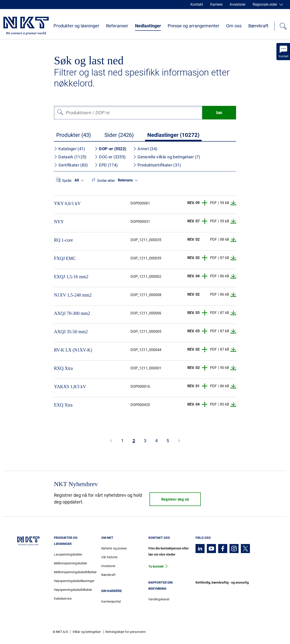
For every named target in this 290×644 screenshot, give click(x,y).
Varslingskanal (159, 599)
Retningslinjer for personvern (126, 632)
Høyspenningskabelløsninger (74, 581)
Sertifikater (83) (71, 165)
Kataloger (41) (69, 149)
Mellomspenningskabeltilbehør (74, 572)
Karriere (216, 4)
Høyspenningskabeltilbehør (73, 590)
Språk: (67, 181)
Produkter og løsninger (76, 26)
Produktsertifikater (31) (157, 165)
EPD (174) (106, 165)
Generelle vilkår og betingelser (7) (167, 157)
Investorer (238, 4)
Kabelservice (63, 599)
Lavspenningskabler (68, 554)
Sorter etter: (106, 181)
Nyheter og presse (114, 548)
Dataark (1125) (70, 157)
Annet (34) (145, 149)
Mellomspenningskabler (71, 563)
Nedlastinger (148, 26)
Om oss (234, 26)
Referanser (117, 26)
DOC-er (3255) (110, 157)
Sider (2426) (119, 135)
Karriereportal (111, 601)
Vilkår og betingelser (87, 632)
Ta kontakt (156, 566)
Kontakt (197, 4)
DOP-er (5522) (110, 149)
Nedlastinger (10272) (173, 135)
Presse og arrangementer (193, 26)
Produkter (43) (74, 135)
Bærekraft (258, 26)
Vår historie (109, 557)
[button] (205, 203)
